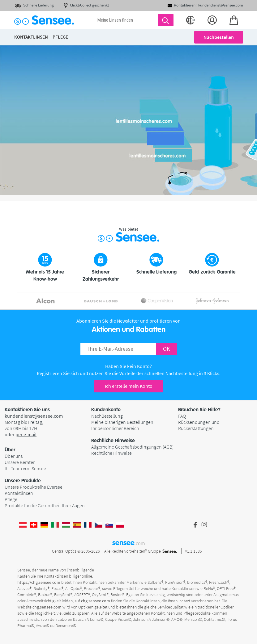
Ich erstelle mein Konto (129, 386)
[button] (48, 450)
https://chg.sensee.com (39, 582)
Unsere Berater (20, 462)
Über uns (14, 456)
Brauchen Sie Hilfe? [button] (199, 410)
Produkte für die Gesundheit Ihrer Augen (45, 505)
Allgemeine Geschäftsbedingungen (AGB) (132, 447)
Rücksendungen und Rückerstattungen (199, 425)
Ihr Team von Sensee (25, 468)
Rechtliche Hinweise (111, 453)
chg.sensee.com (96, 601)
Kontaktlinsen (19, 493)
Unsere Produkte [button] (23, 481)
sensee (128, 543)
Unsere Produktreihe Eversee (34, 487)
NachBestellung (107, 416)
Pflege (11, 499)
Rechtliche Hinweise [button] (113, 441)
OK (166, 349)
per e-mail (26, 434)
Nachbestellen (219, 37)
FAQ (182, 416)
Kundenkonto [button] (106, 410)
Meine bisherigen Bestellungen (122, 422)
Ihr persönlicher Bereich (115, 428)
